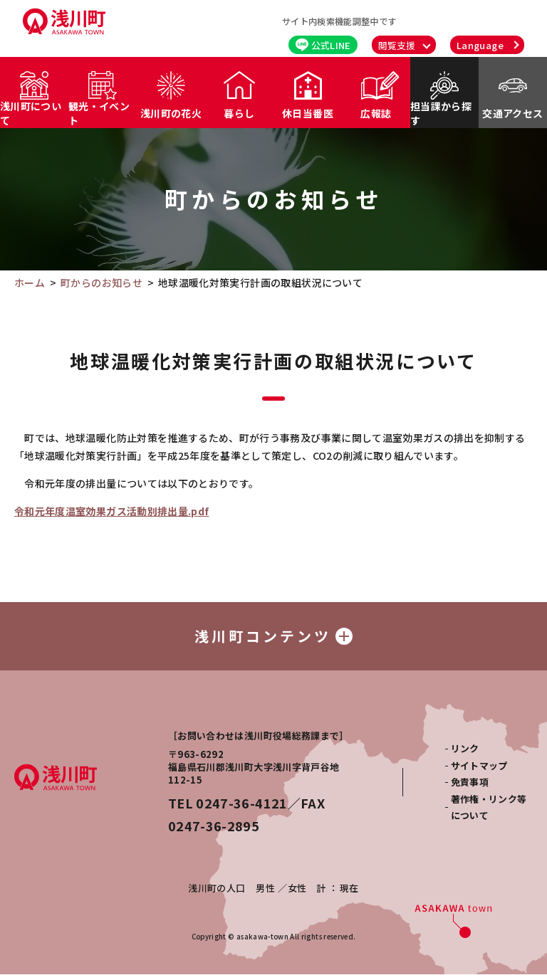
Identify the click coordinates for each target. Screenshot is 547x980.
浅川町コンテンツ (273, 639)
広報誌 (376, 113)
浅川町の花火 (171, 113)
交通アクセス (512, 113)
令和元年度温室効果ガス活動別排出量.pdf (111, 511)
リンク (465, 754)
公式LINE (323, 45)
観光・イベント (99, 113)
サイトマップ (479, 771)
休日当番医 (308, 113)
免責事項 (470, 787)
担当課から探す (441, 113)
